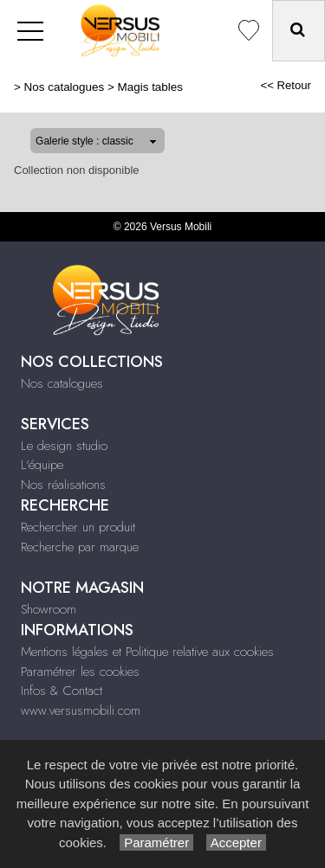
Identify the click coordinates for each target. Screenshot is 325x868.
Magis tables (150, 87)
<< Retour (286, 85)
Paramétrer (156, 842)
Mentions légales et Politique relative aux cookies (147, 652)
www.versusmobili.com (81, 710)
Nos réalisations (63, 485)
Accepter (236, 842)
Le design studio (64, 446)
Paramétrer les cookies (80, 672)
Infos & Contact (62, 691)
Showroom (49, 609)
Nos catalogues (65, 87)
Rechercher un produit (78, 527)
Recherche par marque (80, 547)
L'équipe (42, 465)
